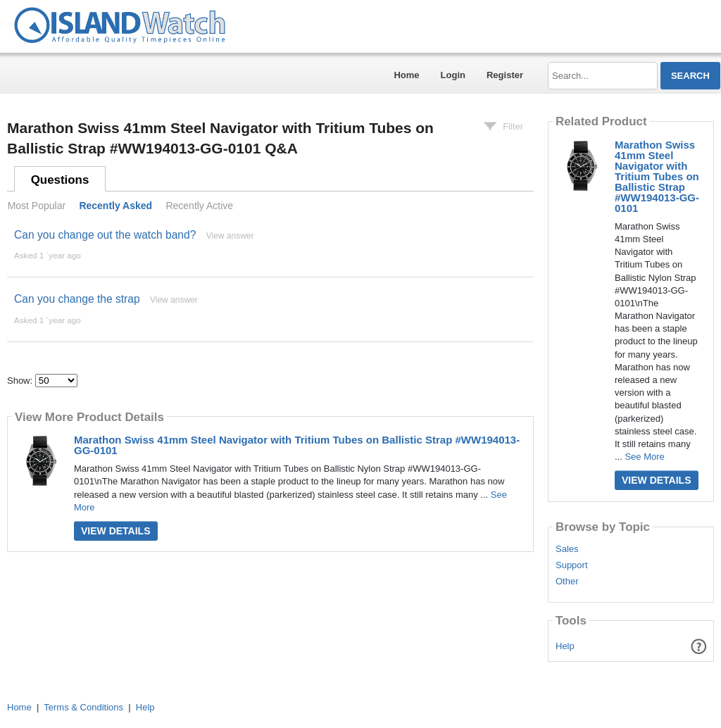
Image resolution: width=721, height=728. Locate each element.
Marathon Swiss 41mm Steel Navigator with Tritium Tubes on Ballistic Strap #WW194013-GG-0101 (297, 445)
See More (644, 457)
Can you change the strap (77, 299)
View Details (116, 531)
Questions (60, 180)
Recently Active (199, 206)
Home (406, 75)
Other (567, 582)
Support (572, 565)
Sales (567, 549)
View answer (230, 236)
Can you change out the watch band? (105, 235)
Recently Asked (115, 206)
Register (505, 75)
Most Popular (37, 206)
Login (453, 75)
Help (565, 646)
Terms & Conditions (83, 707)
